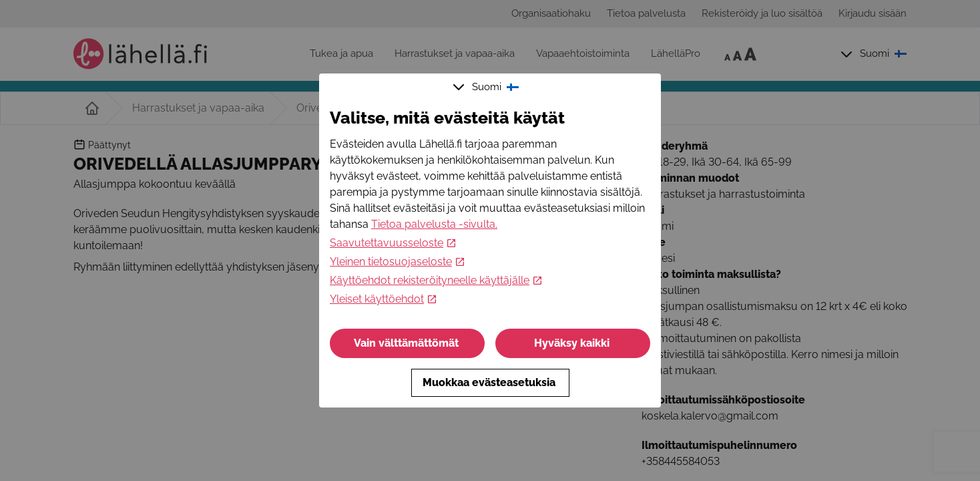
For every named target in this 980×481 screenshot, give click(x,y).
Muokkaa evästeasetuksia (490, 382)
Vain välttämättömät (408, 343)
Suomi (487, 87)
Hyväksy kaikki (573, 343)
